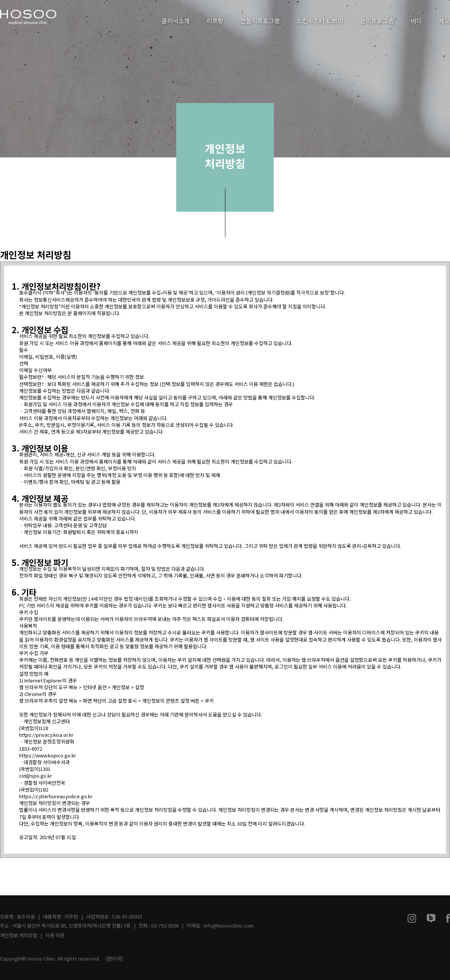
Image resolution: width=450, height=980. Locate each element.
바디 (416, 21)
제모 (444, 21)
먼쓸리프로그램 (260, 21)
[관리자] (114, 958)
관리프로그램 (377, 21)
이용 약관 (55, 935)
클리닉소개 (176, 21)
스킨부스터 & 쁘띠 (320, 21)
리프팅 (215, 21)
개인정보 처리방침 (19, 935)
